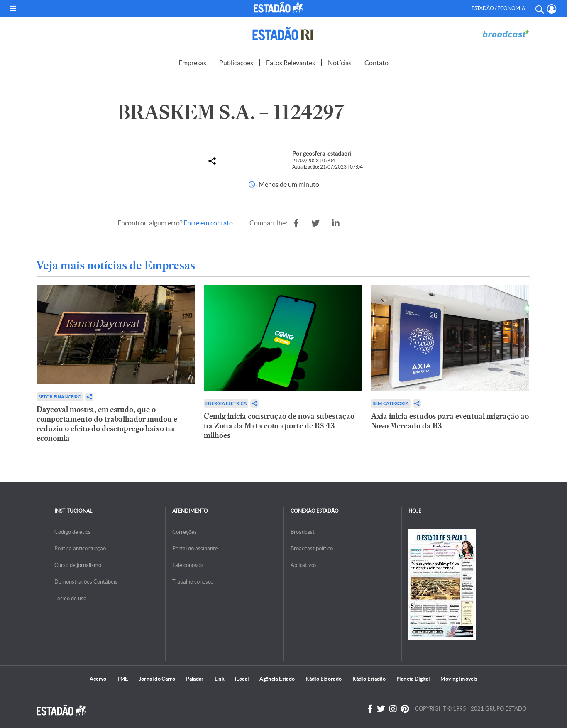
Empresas (192, 63)
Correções (185, 532)
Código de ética (73, 532)
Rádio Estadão (369, 679)
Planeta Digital (413, 679)
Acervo (98, 679)
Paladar (195, 679)
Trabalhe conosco (193, 582)
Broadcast (303, 532)
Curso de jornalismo (78, 565)
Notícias (340, 63)
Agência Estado (277, 679)
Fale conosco (187, 565)
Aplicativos (304, 565)
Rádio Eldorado (324, 679)
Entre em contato (208, 223)
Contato (376, 63)
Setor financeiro (60, 397)
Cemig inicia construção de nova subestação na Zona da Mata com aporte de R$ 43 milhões (279, 426)
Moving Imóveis (459, 679)
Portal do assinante (195, 548)
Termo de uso (70, 598)
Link (219, 679)
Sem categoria (391, 403)
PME (123, 679)
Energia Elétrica (226, 403)
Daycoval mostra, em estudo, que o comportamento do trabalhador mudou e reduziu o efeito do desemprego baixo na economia (107, 424)
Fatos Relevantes (291, 63)
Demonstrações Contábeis (86, 582)
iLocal (242, 679)
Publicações (236, 63)
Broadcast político (312, 548)
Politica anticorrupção (80, 548)
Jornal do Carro (157, 679)
